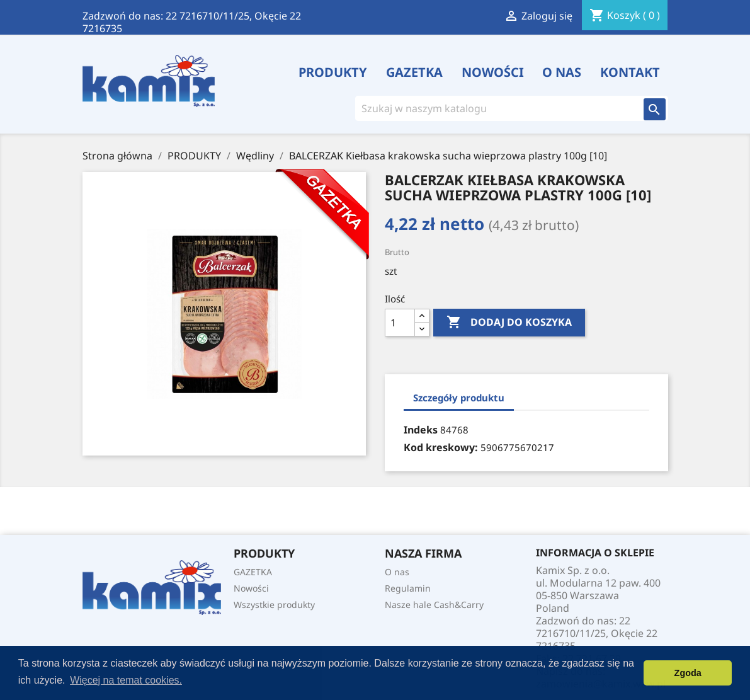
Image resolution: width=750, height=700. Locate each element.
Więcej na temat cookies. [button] (126, 680)
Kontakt (630, 72)
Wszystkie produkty (274, 605)
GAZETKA (414, 72)
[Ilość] (400, 323)
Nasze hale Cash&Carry (434, 605)
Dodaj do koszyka (509, 323)
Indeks (421, 430)
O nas (562, 72)
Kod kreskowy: (441, 447)
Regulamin (408, 588)
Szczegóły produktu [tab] (459, 398)
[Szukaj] (494, 108)
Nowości (493, 72)
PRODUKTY (333, 72)
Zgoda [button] (688, 673)
